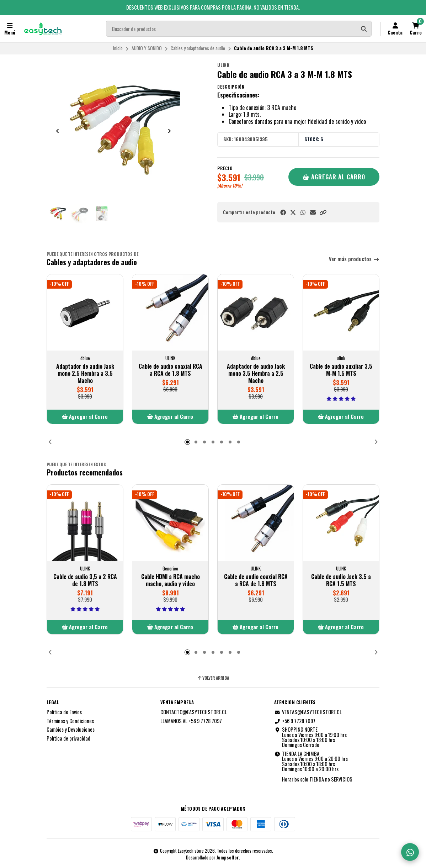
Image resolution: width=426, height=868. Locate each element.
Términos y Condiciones (70, 721)
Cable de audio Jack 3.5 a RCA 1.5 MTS (341, 580)
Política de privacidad (68, 738)
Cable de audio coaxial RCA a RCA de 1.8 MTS (171, 370)
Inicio (118, 48)
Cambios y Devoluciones (71, 730)
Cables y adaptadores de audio (198, 48)
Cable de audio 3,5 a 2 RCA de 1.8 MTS (85, 580)
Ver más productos (354, 259)
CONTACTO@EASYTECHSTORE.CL (194, 712)
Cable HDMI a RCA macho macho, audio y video (171, 580)
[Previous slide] (58, 131)
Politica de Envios (64, 712)
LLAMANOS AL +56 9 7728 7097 (191, 721)
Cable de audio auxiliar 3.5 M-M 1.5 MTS (341, 370)
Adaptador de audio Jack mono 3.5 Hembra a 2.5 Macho (256, 373)
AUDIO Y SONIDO (147, 48)
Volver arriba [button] (213, 678)
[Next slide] (169, 131)
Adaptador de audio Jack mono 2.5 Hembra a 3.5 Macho (85, 373)
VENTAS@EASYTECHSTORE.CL (308, 712)
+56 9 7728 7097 (295, 721)
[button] (323, 212)
